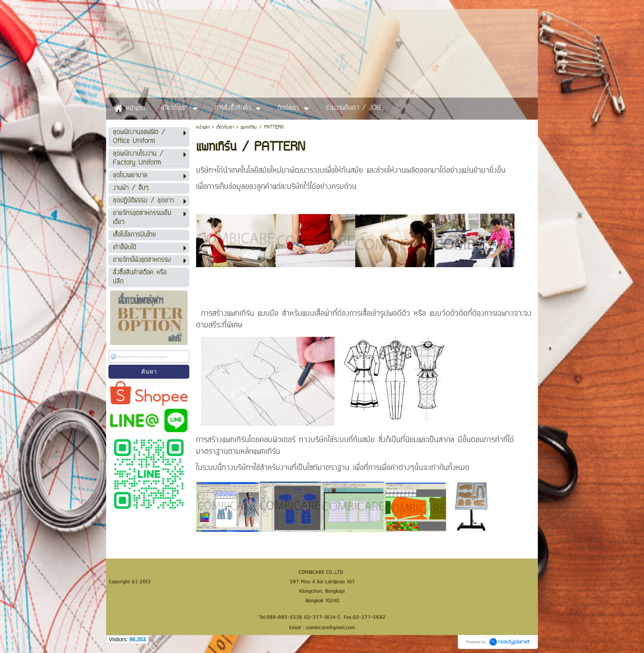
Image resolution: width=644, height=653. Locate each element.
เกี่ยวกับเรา (225, 127)
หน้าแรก (203, 127)
